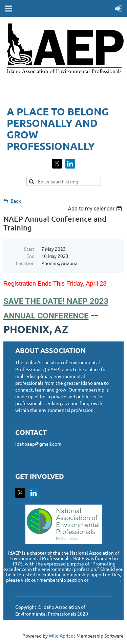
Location (25, 263)
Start (29, 249)
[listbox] (96, 209)
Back (16, 201)
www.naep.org (105, 580)
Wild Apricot (62, 636)
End (30, 256)
